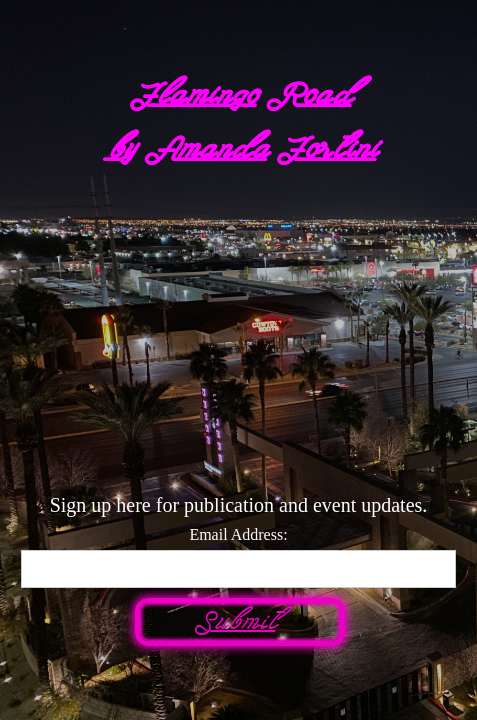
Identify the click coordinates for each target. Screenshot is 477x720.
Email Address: (238, 534)
